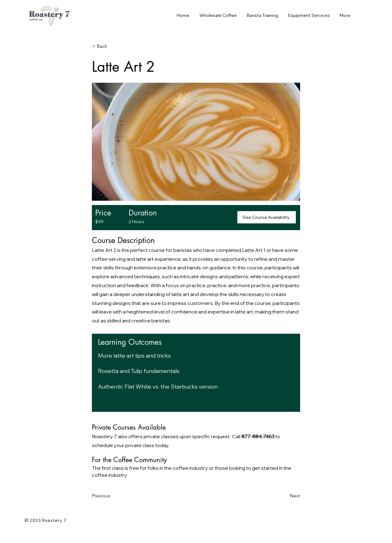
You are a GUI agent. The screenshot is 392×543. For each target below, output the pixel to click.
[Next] (285, 496)
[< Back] (112, 46)
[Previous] (112, 496)
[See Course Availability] (267, 217)
